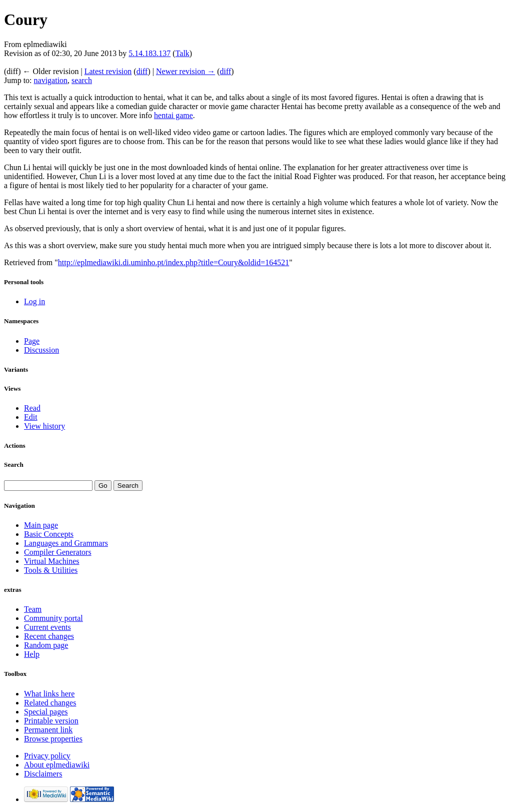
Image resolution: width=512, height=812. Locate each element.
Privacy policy (47, 756)
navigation (51, 80)
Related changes (50, 703)
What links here (49, 694)
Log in (34, 301)
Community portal (53, 618)
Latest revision (108, 71)
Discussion (41, 350)
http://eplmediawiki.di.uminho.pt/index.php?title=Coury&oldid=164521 (173, 262)
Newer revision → (185, 71)
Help (32, 654)
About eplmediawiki (57, 765)
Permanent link (48, 730)
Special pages (46, 712)
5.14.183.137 (149, 53)
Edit (31, 417)
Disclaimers (43, 774)
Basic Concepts (49, 534)
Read (32, 408)
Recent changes (49, 636)
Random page (46, 645)
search (82, 80)
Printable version (51, 721)
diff (142, 71)
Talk (182, 53)
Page (32, 341)
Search (14, 465)
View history (44, 426)
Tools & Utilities (51, 570)
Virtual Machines (52, 561)
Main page (41, 525)
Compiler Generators (58, 552)
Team (33, 609)
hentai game (173, 115)
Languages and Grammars (66, 543)
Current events (47, 627)
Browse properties (53, 739)
